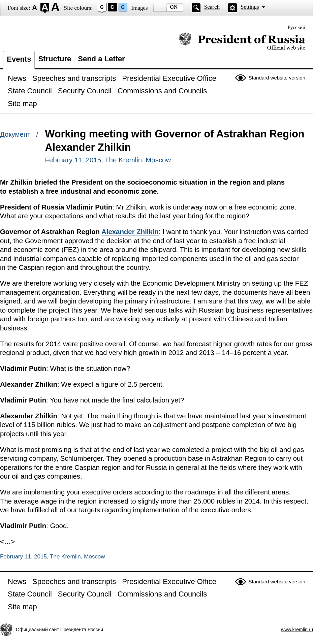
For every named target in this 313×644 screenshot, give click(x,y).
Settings (250, 7)
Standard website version (277, 78)
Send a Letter (101, 59)
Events (19, 59)
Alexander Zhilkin (130, 232)
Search (212, 7)
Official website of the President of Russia (242, 41)
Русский (297, 27)
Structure (55, 59)
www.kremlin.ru (297, 630)
